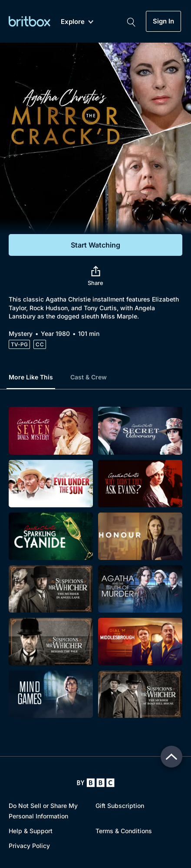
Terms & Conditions (124, 831)
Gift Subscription (120, 806)
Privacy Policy (29, 846)
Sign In (163, 21)
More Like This (31, 377)
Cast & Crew (89, 377)
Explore (77, 22)
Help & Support (31, 831)
